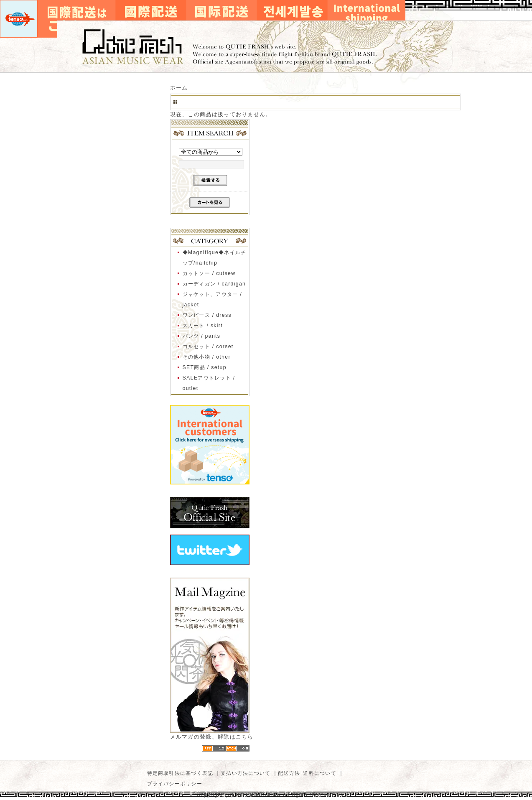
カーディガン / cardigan (214, 284)
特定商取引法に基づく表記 (180, 773)
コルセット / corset (208, 346)
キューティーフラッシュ (266, 47)
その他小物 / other (207, 357)
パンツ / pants (202, 336)
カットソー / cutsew (209, 273)
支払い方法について (246, 773)
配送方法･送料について (307, 773)
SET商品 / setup (205, 367)
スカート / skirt (203, 326)
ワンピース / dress (207, 315)
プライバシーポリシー (175, 784)
